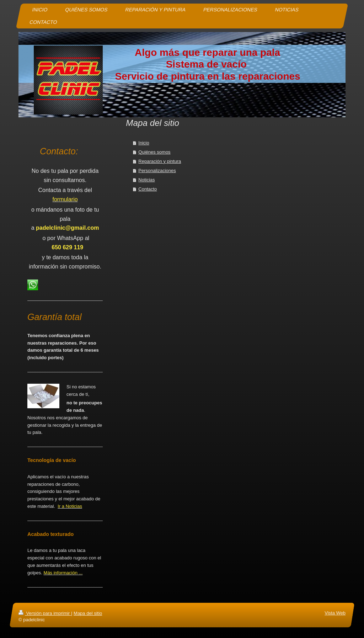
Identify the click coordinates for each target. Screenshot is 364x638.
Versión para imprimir (45, 613)
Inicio (144, 143)
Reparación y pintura (160, 161)
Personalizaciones (157, 171)
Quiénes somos (154, 152)
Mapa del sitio (88, 613)
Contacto (148, 189)
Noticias (146, 180)
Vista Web (335, 613)
